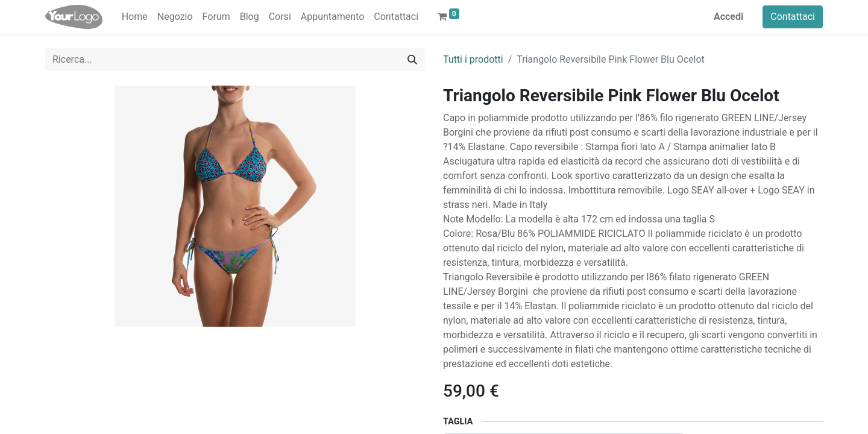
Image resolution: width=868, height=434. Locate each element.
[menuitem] (135, 17)
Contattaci (793, 17)
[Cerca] (412, 60)
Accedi (728, 17)
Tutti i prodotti (473, 59)
